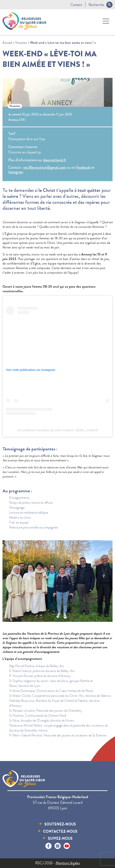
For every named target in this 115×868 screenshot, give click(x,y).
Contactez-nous (60, 831)
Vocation (21, 43)
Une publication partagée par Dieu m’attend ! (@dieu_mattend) (57, 430)
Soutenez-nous (60, 824)
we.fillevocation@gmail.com (45, 167)
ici (39, 152)
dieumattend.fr (55, 160)
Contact (76, 5)
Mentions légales (68, 863)
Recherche (100, 5)
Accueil (7, 43)
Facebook (83, 167)
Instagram (16, 172)
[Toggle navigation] (106, 21)
